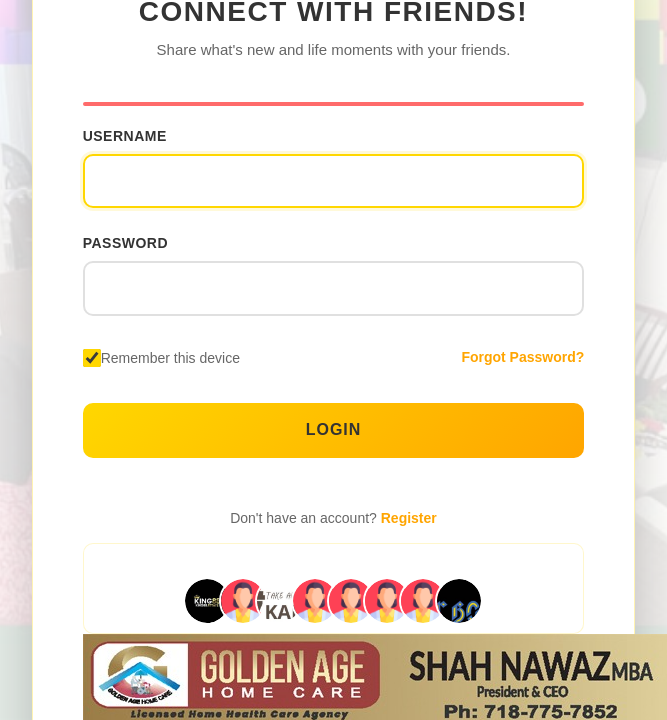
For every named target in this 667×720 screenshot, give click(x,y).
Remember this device (170, 358)
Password (125, 243)
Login (334, 429)
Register (409, 518)
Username (125, 136)
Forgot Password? (522, 357)
